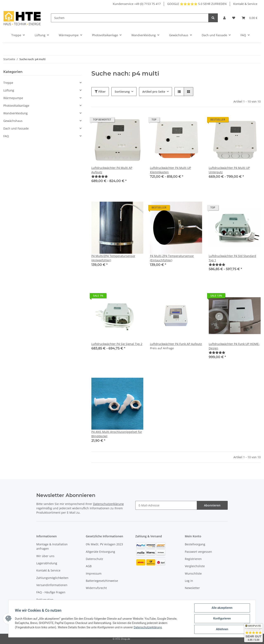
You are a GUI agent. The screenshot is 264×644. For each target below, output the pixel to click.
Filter (100, 92)
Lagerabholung (47, 563)
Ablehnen (222, 629)
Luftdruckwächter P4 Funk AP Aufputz (176, 344)
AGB (89, 566)
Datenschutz (94, 559)
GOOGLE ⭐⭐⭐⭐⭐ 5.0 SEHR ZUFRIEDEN (197, 4)
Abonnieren (212, 505)
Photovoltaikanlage (16, 106)
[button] (224, 18)
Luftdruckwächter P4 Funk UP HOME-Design (234, 346)
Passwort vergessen (198, 552)
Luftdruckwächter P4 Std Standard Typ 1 (232, 258)
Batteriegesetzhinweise (102, 581)
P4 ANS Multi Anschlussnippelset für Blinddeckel (117, 434)
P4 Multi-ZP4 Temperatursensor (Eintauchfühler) (172, 258)
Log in (189, 581)
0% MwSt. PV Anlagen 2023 (104, 544)
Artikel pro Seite (154, 92)
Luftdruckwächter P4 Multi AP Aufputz (112, 170)
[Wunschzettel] (234, 18)
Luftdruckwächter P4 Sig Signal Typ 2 (117, 344)
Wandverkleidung (15, 113)
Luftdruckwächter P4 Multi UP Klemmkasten (170, 170)
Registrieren (193, 559)
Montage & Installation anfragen (52, 546)
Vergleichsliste (195, 566)
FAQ (6, 136)
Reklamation (45, 600)
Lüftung (9, 90)
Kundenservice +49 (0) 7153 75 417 (137, 4)
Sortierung (122, 92)
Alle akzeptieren (222, 608)
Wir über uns (45, 556)
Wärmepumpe (13, 98)
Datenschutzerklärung (108, 504)
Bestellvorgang (195, 544)
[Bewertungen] (100, 176)
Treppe (8, 83)
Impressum (94, 573)
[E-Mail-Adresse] (166, 505)
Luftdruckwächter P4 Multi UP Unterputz (229, 170)
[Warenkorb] (250, 18)
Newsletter (192, 588)
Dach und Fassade (16, 128)
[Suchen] (130, 18)
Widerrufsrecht (96, 588)
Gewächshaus (13, 121)
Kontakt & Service (245, 4)
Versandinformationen (52, 585)
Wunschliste (193, 573)
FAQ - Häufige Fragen (51, 592)
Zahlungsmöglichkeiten (52, 578)
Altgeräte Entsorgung (100, 552)
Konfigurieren (222, 619)
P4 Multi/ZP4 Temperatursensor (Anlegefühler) (113, 258)
